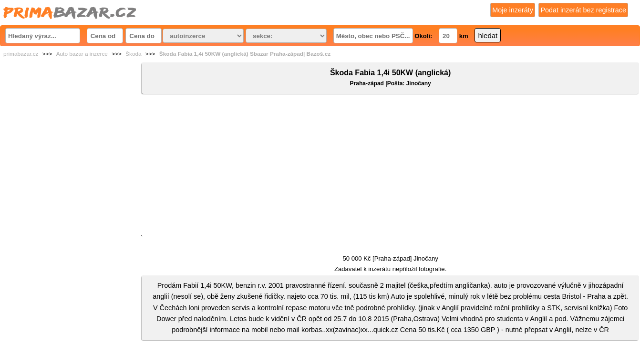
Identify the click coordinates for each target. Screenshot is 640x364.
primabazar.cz (21, 54)
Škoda (133, 54)
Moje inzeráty (513, 10)
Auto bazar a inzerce (82, 54)
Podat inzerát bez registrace (583, 10)
